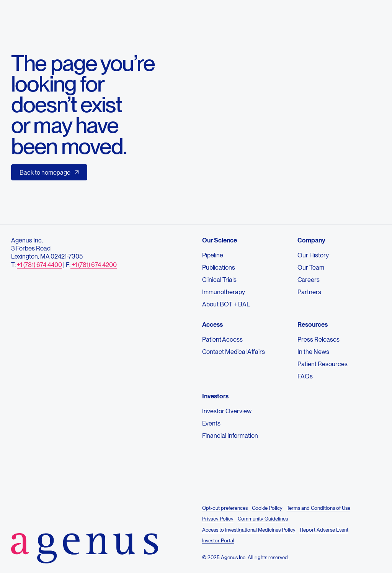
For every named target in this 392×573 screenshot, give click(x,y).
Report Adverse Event (324, 530)
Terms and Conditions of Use (318, 508)
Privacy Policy (218, 519)
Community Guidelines (262, 519)
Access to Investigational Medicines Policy (249, 530)
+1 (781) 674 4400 (39, 265)
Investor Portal (218, 540)
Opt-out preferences (225, 508)
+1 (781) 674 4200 (94, 265)
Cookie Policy (267, 508)
